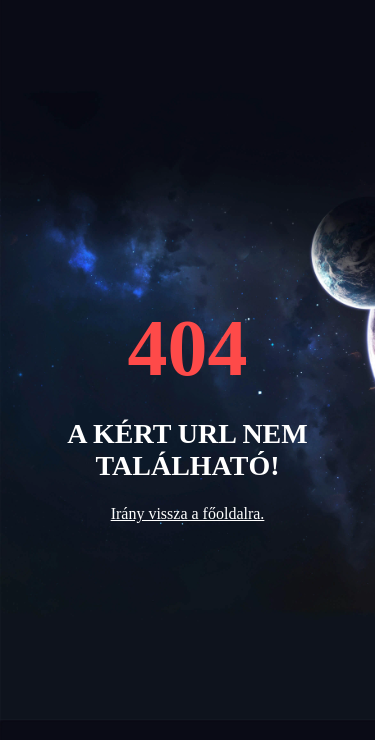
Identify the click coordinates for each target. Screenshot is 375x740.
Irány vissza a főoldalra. (188, 513)
